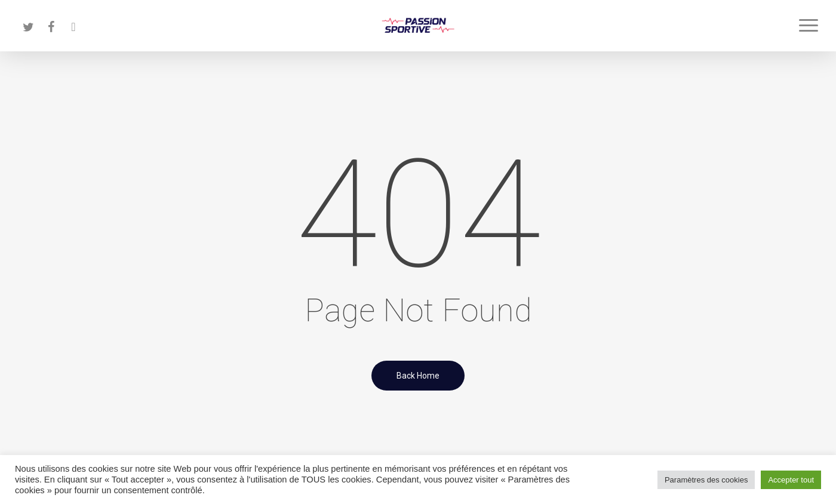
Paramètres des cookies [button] (706, 480)
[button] (809, 26)
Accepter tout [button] (791, 480)
